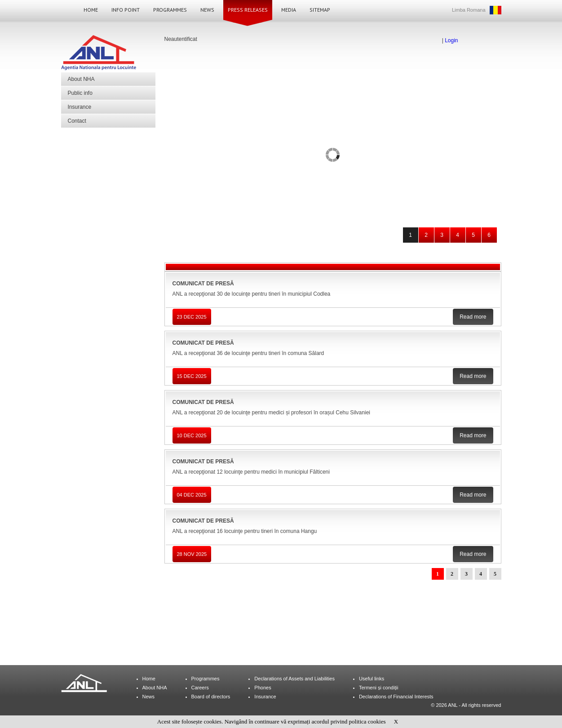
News (207, 10)
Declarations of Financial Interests (396, 697)
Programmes (170, 10)
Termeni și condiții (378, 688)
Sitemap (320, 10)
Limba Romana (469, 10)
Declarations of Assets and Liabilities (294, 679)
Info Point (126, 10)
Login (451, 40)
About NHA (81, 79)
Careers (200, 688)
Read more (473, 317)
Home (91, 10)
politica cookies (367, 721)
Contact (77, 121)
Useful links (372, 679)
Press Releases (248, 10)
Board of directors (211, 697)
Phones (263, 688)
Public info (80, 93)
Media (289, 10)
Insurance (80, 107)
